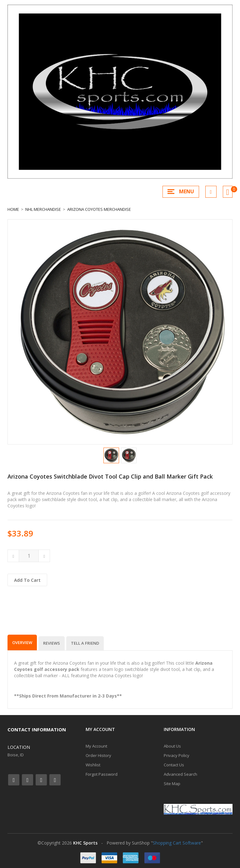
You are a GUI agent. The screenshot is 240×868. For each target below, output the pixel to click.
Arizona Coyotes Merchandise (99, 209)
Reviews (52, 643)
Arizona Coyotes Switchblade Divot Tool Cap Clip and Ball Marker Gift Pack (110, 476)
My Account (96, 746)
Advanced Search (180, 774)
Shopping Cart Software (177, 843)
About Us (172, 746)
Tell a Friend (85, 643)
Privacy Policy (177, 755)
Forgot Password (102, 774)
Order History (98, 755)
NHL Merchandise (43, 209)
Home (13, 209)
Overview (22, 642)
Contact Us (174, 765)
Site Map (172, 784)
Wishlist (93, 765)
